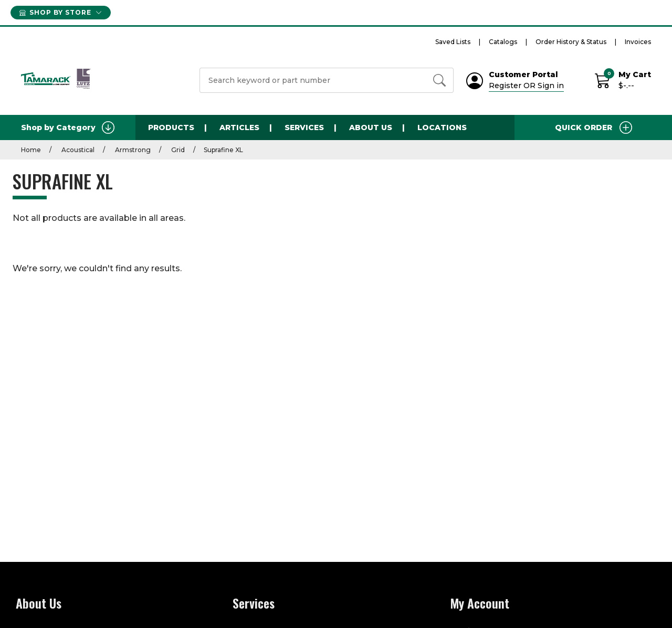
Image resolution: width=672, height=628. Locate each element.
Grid (177, 150)
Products (171, 127)
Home (31, 150)
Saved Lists (453, 42)
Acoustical (77, 150)
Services (304, 127)
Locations (442, 127)
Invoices (638, 42)
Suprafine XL (223, 150)
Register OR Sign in (526, 86)
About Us (371, 127)
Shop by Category (68, 127)
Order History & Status (571, 42)
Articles (239, 127)
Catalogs (503, 42)
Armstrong (132, 150)
